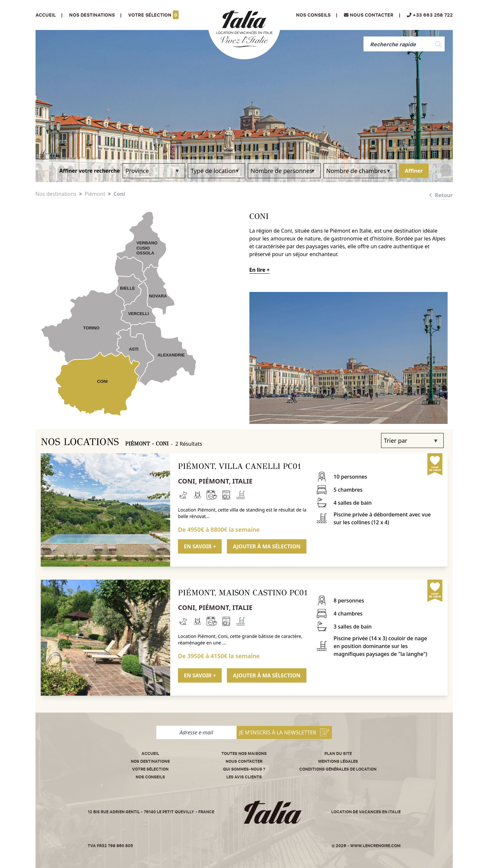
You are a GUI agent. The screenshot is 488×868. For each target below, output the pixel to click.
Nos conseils (313, 15)
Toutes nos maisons (244, 753)
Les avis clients (244, 777)
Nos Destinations (92, 15)
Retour (441, 195)
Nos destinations (56, 194)
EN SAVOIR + (200, 546)
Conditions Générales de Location (338, 769)
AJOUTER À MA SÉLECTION (266, 546)
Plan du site (338, 753)
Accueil (46, 15)
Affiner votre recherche (90, 171)
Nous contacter (244, 761)
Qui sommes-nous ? (244, 769)
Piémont (95, 194)
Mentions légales (338, 761)
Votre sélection (153, 15)
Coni (119, 194)
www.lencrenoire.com (375, 846)
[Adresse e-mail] (196, 732)
